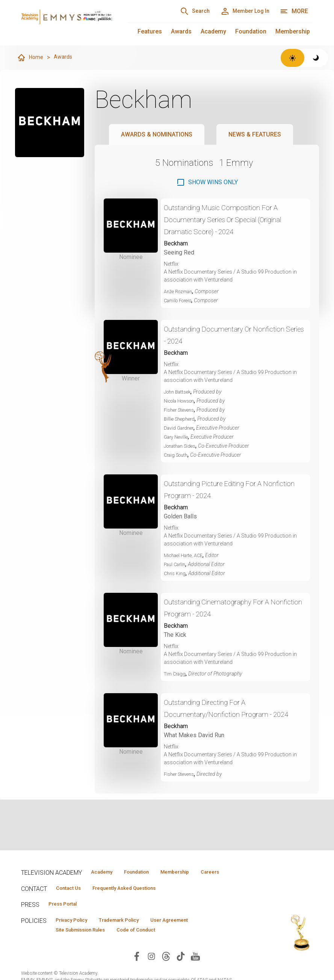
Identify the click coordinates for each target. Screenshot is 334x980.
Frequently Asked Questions (138, 900)
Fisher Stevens (181, 410)
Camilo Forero (181, 301)
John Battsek (179, 392)
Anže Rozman (180, 292)
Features (150, 31)
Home (31, 58)
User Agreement (193, 934)
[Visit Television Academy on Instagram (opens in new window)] (151, 971)
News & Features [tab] (255, 135)
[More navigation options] (294, 11)
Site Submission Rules (86, 945)
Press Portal (67, 917)
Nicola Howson (182, 401)
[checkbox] (207, 183)
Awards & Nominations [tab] (157, 135)
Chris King (176, 574)
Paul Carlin (176, 565)
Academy (213, 31)
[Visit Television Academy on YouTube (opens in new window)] (195, 971)
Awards (181, 31)
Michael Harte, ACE (186, 556)
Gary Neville (178, 437)
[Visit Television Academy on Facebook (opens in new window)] (137, 971)
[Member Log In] (240, 11)
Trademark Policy (133, 934)
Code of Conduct (152, 945)
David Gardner (181, 428)
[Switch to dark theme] (316, 58)
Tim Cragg (176, 674)
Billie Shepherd (181, 419)
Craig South (178, 455)
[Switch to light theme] (292, 58)
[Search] (181, 11)
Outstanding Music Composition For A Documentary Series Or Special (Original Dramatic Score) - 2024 (233, 220)
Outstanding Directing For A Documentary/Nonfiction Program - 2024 (229, 714)
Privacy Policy (76, 934)
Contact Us (72, 900)
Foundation (251, 31)
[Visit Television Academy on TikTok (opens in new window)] (181, 971)
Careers (103, 883)
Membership (293, 31)
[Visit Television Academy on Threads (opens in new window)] (166, 971)
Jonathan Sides (182, 446)
